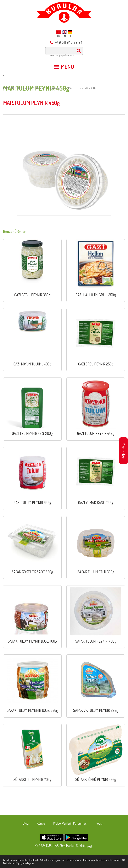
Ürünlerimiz (25, 88)
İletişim (100, 823)
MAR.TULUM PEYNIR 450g (82, 88)
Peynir (40, 88)
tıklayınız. (29, 863)
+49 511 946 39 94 (66, 42)
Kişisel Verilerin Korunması (70, 823)
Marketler (123, 451)
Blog (26, 823)
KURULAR (8, 88)
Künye (41, 823)
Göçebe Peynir (56, 88)
